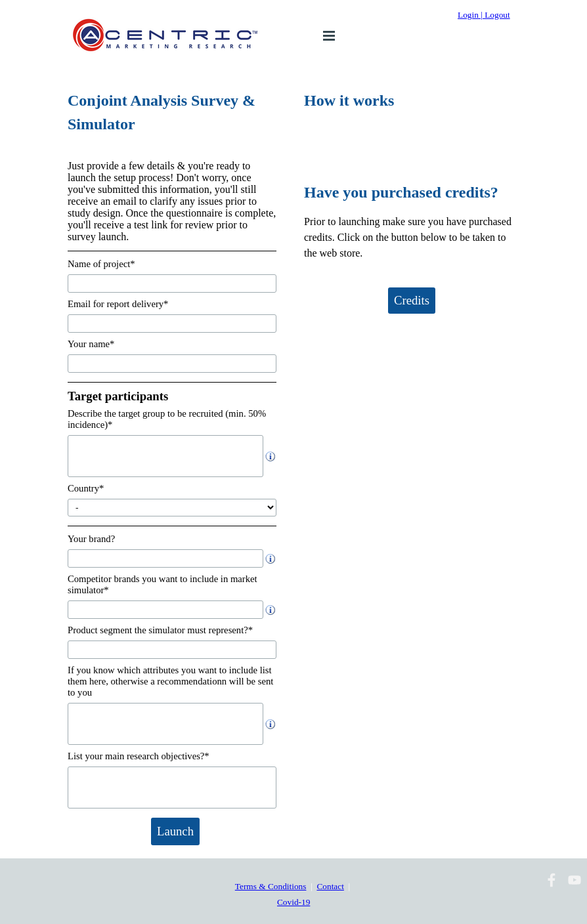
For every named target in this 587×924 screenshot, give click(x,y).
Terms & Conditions (271, 886)
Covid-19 (293, 902)
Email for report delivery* (118, 304)
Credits (412, 300)
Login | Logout (484, 15)
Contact (330, 886)
